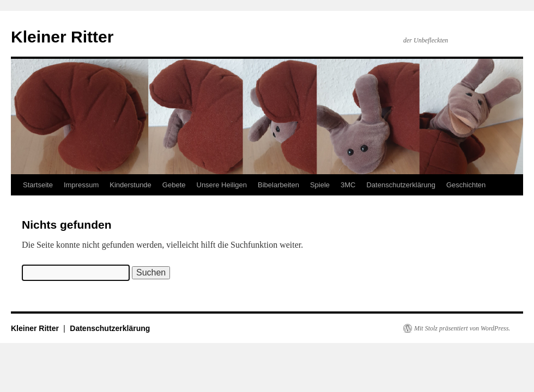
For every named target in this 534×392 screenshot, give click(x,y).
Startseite (38, 185)
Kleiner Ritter (62, 37)
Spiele (320, 185)
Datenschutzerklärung (400, 185)
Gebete (174, 185)
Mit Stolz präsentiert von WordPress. (462, 328)
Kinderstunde (131, 185)
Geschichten (466, 185)
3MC (348, 185)
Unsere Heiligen (222, 185)
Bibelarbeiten (278, 185)
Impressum (81, 185)
